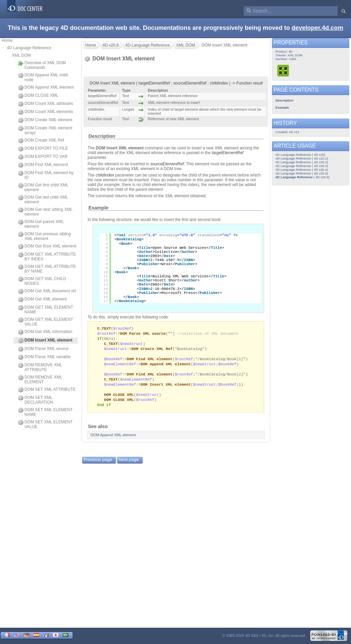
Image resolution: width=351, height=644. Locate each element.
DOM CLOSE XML (38, 96)
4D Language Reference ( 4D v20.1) (302, 158)
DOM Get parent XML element (41, 224)
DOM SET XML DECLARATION (35, 400)
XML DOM (21, 55)
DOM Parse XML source (43, 349)
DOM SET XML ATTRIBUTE (47, 390)
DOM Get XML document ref (47, 291)
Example (98, 208)
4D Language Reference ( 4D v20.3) (302, 166)
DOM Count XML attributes (46, 104)
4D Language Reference (29, 48)
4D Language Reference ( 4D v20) (301, 155)
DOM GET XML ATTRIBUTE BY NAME (47, 269)
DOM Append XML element (46, 88)
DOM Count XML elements (45, 112)
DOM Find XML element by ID (46, 175)
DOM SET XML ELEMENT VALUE (45, 424)
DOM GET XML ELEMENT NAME (45, 310)
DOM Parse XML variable (44, 357)
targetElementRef (228, 153)
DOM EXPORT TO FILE (43, 149)
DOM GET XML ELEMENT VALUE (45, 322)
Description (102, 136)
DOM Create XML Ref (41, 141)
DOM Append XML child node (43, 77)
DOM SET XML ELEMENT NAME (45, 412)
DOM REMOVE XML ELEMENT (40, 380)
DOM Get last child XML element (43, 200)
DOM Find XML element (43, 165)
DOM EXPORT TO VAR (43, 157)
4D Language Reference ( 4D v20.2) (302, 162)
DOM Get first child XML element (43, 187)
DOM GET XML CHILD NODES (42, 281)
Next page (129, 465)
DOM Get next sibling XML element (45, 212)
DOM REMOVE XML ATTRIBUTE (40, 367)
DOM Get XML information (45, 332)
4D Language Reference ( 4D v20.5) (302, 173)
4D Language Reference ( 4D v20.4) (302, 170)
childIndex (105, 175)
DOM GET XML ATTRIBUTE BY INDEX (47, 257)
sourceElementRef (167, 164)
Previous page (98, 465)
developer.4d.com (317, 28)
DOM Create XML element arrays (45, 130)
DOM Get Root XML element (47, 246)
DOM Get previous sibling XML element (44, 236)
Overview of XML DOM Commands (42, 65)
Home (7, 40)
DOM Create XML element (45, 120)
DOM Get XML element (42, 299)
